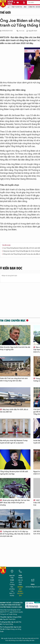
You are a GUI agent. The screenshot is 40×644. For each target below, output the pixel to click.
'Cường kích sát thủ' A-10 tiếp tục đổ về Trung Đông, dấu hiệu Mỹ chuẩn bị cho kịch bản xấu (15, 534)
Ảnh (25, 7)
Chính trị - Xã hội (34, 7)
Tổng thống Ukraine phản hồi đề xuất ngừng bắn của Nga (14, 473)
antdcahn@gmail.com (33, 587)
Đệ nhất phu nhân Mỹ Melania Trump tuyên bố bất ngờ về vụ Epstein (14, 442)
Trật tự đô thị (17, 7)
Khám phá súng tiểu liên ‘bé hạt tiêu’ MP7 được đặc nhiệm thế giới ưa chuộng (15, 503)
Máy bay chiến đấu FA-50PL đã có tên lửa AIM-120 (14, 411)
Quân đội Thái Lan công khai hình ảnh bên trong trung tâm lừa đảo (14, 380)
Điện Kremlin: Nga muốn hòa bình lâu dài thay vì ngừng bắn (15, 348)
